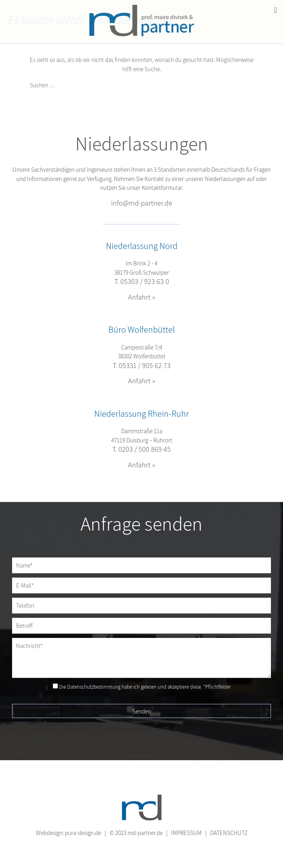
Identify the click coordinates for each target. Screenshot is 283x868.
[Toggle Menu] (276, 10)
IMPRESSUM (186, 833)
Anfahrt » (141, 297)
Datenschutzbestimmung (94, 687)
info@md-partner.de (142, 203)
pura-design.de (83, 833)
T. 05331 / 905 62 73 (142, 365)
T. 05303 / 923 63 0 (142, 281)
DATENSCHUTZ (229, 833)
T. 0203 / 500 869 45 (141, 449)
